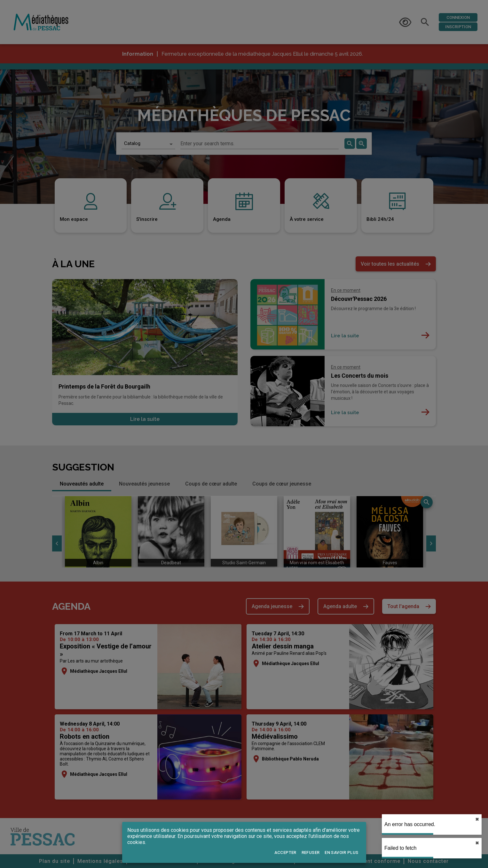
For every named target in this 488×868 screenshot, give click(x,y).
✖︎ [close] (477, 819)
